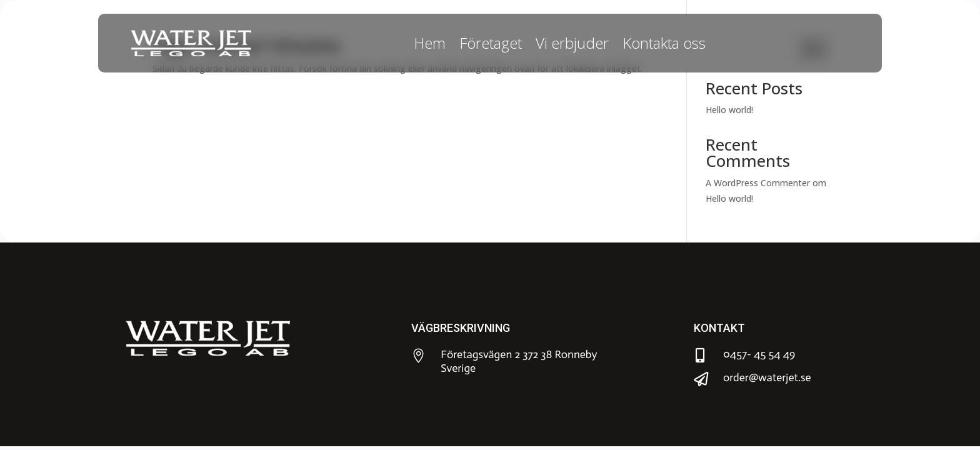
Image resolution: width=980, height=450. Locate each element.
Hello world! (729, 110)
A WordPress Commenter (758, 183)
